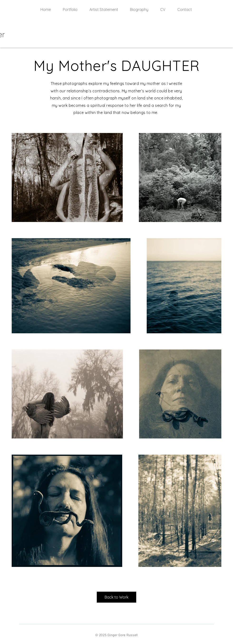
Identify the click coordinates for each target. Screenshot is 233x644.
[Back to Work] (116, 597)
